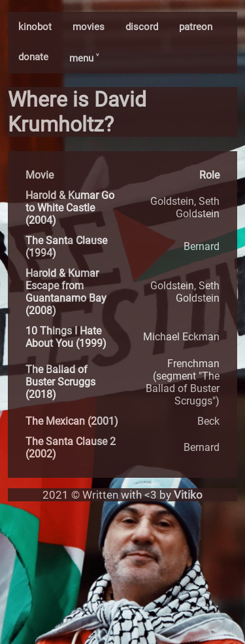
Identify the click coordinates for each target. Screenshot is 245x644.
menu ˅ (84, 58)
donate (33, 57)
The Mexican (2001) (72, 421)
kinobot (35, 27)
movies (89, 27)
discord (142, 27)
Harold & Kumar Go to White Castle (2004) (70, 208)
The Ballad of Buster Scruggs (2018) (60, 382)
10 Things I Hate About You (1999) (66, 337)
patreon (196, 27)
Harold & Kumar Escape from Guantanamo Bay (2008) (66, 292)
